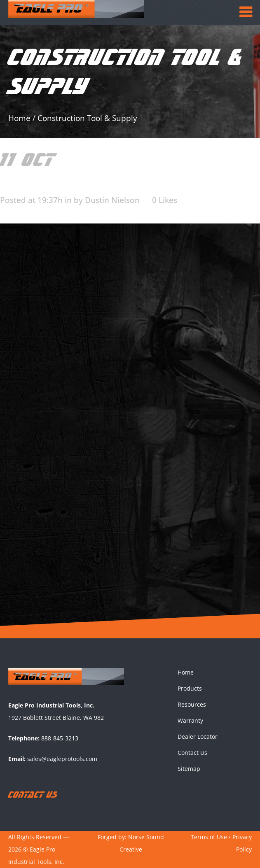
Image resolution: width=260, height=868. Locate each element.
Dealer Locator (198, 737)
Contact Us (192, 753)
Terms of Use (209, 837)
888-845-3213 (60, 738)
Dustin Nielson (112, 200)
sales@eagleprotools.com (62, 759)
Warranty (190, 720)
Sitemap (189, 769)
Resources (192, 704)
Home (19, 118)
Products (190, 688)
